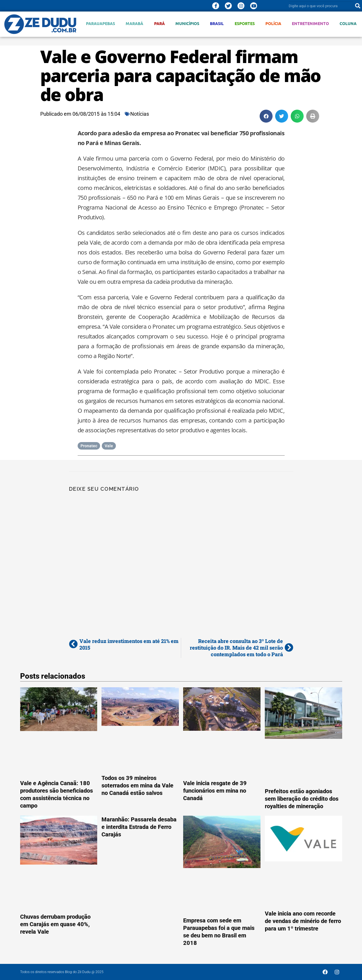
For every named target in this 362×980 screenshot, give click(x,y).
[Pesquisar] (358, 6)
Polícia (273, 23)
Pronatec (89, 446)
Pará (159, 23)
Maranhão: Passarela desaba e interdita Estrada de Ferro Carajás (139, 827)
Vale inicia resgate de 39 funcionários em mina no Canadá (215, 791)
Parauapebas (100, 23)
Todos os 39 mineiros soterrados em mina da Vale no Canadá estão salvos (137, 785)
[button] (266, 116)
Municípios (187, 23)
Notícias (140, 114)
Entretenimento (310, 23)
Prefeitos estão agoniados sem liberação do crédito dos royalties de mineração (302, 799)
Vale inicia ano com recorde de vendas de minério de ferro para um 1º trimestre (303, 921)
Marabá (134, 23)
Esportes (245, 23)
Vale (109, 446)
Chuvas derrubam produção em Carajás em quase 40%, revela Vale (55, 924)
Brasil (217, 23)
